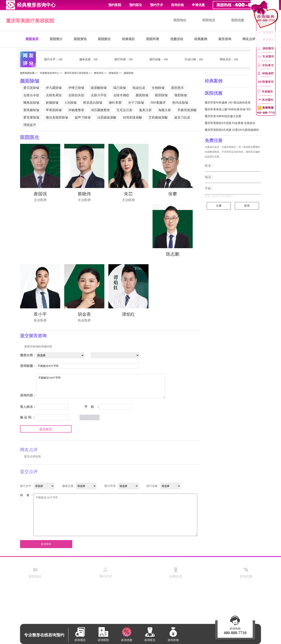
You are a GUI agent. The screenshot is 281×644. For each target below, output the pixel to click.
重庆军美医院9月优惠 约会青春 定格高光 (230, 123)
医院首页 (32, 39)
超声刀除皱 (83, 117)
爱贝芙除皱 (31, 88)
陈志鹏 (173, 254)
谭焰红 (128, 314)
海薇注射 (165, 110)
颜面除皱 (129, 73)
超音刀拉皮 (182, 117)
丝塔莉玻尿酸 (132, 117)
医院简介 (56, 39)
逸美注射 (145, 110)
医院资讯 (80, 39)
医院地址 (180, 20)
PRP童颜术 (158, 103)
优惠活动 (177, 39)
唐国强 (40, 194)
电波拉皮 (139, 88)
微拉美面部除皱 (57, 117)
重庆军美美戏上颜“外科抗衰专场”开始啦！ (231, 109)
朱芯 (128, 194)
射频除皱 (52, 103)
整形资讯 (99, 73)
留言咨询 (225, 39)
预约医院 (115, 5)
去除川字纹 (99, 95)
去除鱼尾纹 (54, 95)
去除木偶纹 (121, 95)
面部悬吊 (177, 88)
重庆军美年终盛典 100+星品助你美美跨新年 (232, 103)
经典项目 (128, 39)
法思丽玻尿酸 (107, 117)
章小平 (40, 314)
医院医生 (104, 39)
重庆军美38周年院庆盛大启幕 (223, 116)
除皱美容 (114, 73)
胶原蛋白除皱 (93, 103)
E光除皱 (71, 103)
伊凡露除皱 (54, 88)
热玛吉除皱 (180, 103)
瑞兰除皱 (120, 88)
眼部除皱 (161, 95)
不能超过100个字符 (101, 386)
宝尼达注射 (124, 110)
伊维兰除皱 (76, 88)
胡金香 (84, 314)
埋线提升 (30, 125)
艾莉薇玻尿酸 (158, 117)
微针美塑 (115, 103)
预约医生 (136, 5)
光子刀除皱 (136, 103)
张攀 (173, 194)
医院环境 (153, 39)
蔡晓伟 (84, 194)
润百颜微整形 (100, 110)
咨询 (247, 206)
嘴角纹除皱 (31, 103)
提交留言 (46, 429)
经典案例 (201, 39)
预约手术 (157, 5)
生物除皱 (158, 88)
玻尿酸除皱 (99, 88)
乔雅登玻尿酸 (187, 110)
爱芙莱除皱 (31, 117)
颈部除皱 (181, 95)
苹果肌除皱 (54, 110)
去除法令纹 (31, 95)
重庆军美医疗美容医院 (30, 21)
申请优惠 (198, 5)
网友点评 (249, 39)
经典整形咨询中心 (50, 73)
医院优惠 (238, 20)
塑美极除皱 (31, 110)
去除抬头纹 (76, 95)
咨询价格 (177, 5)
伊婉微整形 (76, 110)
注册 (219, 206)
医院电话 (209, 20)
